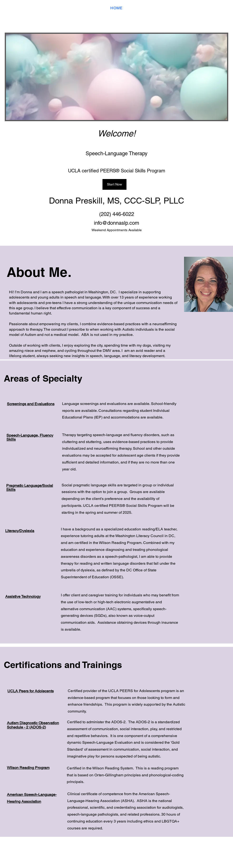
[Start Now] (114, 184)
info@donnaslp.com (116, 223)
